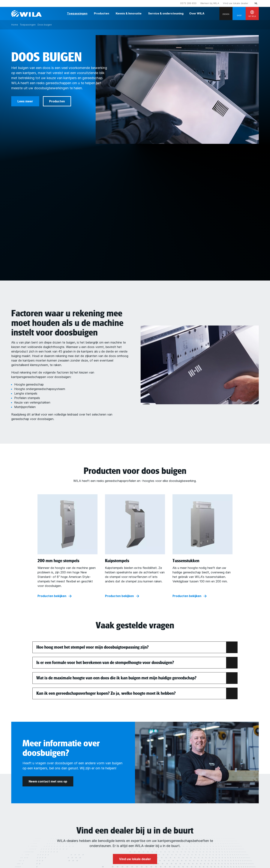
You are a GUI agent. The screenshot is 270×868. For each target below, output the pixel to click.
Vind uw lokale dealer (236, 3)
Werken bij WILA (210, 3)
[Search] (226, 14)
